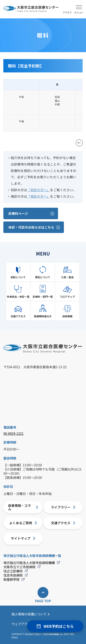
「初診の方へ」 (39, 190)
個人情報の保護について (29, 614)
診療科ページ (18, 213)
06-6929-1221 (13, 433)
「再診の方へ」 (39, 196)
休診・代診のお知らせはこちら (31, 227)
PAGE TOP (43, 601)
